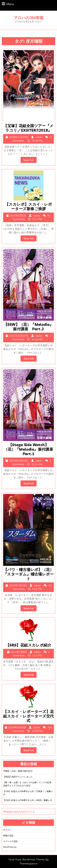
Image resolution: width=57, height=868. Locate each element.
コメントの (10, 841)
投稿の (8, 836)
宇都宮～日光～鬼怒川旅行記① (18, 771)
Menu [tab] (8, 4)
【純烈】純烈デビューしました (18, 777)
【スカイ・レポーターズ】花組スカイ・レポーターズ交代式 (28, 716)
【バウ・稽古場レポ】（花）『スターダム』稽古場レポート (28, 574)
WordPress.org (10, 847)
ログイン (7, 830)
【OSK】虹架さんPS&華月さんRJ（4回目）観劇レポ (28, 800)
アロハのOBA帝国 (29, 18)
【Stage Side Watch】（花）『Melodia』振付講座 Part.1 (30, 449)
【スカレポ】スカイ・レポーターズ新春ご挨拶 (28, 206)
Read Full (30, 160)
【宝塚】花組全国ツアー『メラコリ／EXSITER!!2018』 (28, 128)
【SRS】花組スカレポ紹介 (28, 645)
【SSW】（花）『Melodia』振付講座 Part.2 (28, 327)
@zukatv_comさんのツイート (19, 811)
